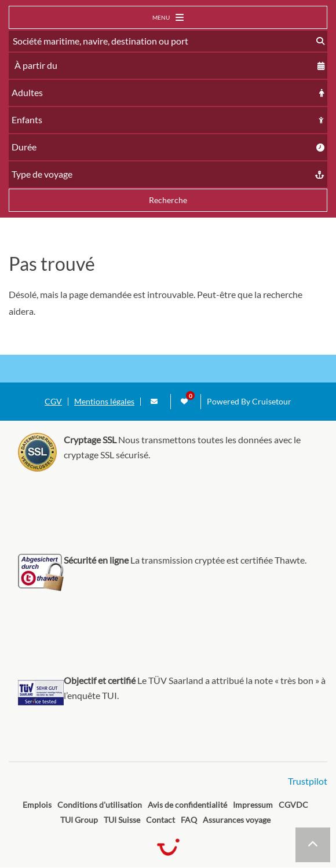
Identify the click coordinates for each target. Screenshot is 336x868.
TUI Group (79, 820)
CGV (53, 402)
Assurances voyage (237, 820)
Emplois (37, 805)
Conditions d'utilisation (100, 805)
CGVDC (293, 805)
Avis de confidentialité (187, 805)
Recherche (168, 200)
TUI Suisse (122, 820)
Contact (160, 820)
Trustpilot (308, 781)
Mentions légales (104, 402)
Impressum (253, 805)
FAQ (189, 820)
